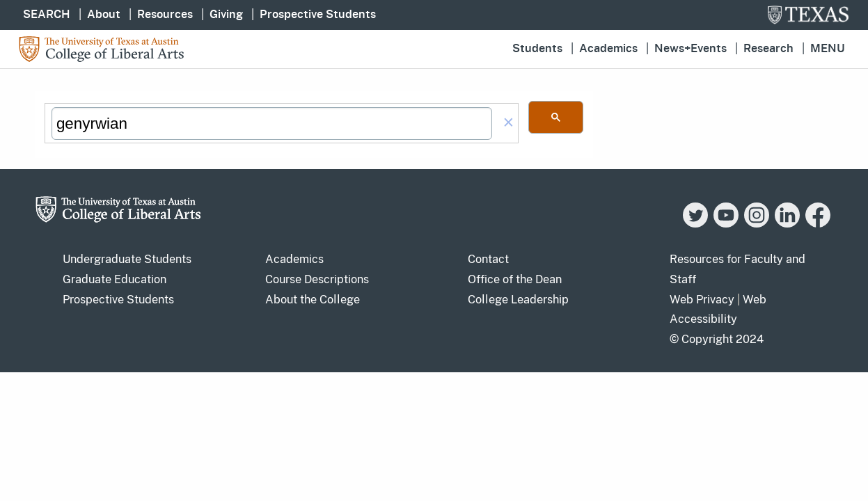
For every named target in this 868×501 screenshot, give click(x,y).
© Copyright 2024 (717, 339)
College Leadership (518, 300)
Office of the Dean (515, 279)
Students (537, 49)
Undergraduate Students (127, 259)
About (104, 15)
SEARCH (47, 15)
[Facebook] (818, 224)
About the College (313, 300)
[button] (508, 124)
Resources (165, 15)
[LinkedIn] (787, 224)
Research (768, 49)
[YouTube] (726, 224)
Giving (226, 15)
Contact (488, 259)
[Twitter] (695, 224)
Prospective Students (318, 15)
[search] (272, 124)
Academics (608, 49)
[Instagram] (757, 224)
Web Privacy (702, 300)
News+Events (691, 49)
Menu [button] (828, 49)
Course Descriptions (317, 279)
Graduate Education (115, 279)
